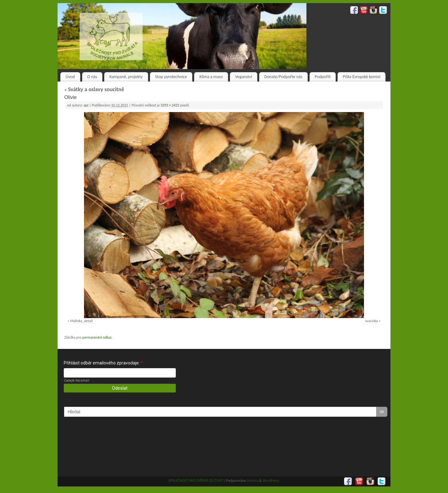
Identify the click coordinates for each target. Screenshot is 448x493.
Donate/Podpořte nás (283, 77)
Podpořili (323, 77)
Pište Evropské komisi (362, 77)
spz (86, 105)
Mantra (253, 481)
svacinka (372, 321)
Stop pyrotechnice (171, 77)
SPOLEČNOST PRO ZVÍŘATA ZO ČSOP (196, 481)
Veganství (244, 77)
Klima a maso (211, 77)
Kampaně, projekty (126, 77)
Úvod (70, 77)
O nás (92, 77)
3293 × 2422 (170, 105)
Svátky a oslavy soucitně (94, 89)
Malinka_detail (82, 321)
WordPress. (271, 481)
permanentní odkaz (97, 337)
